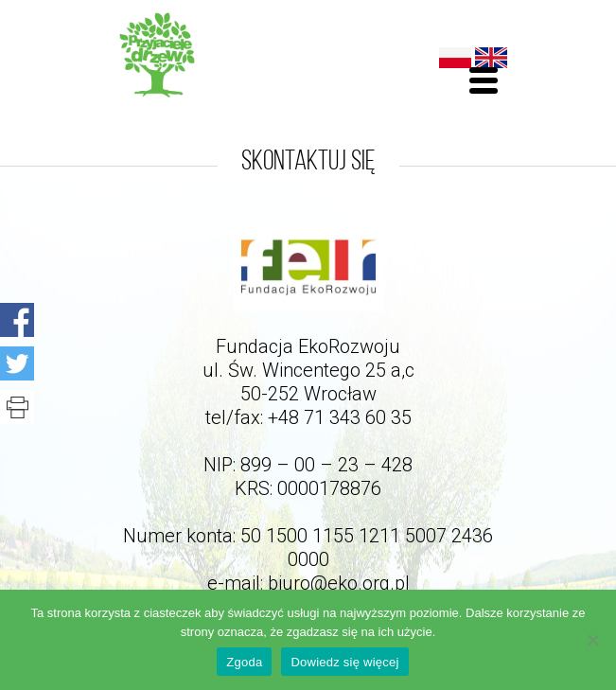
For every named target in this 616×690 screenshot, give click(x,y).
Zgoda (244, 662)
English (491, 58)
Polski (455, 58)
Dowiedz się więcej (344, 662)
